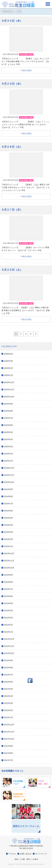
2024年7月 (9, 504)
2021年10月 (9, 739)
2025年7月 (9, 418)
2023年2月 (9, 625)
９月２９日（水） (12, 84)
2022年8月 (9, 668)
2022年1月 (9, 717)
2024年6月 (9, 511)
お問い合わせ (26, 854)
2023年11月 (9, 561)
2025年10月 (9, 397)
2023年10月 (9, 568)
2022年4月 (9, 696)
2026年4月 (9, 354)
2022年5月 (9, 689)
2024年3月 (9, 532)
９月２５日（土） (12, 270)
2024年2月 (9, 539)
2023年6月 (9, 596)
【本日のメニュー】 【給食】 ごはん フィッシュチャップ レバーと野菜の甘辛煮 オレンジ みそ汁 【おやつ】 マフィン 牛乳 (25, 124)
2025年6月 (9, 425)
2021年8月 (9, 753)
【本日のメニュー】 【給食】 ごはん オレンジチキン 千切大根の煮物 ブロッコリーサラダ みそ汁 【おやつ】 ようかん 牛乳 (25, 61)
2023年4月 (9, 611)
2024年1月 (9, 546)
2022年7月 (9, 675)
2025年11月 (9, 390)
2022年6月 (9, 682)
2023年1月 (9, 632)
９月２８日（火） (12, 147)
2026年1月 (9, 375)
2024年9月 (9, 489)
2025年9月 (9, 404)
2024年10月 (9, 482)
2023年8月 (9, 582)
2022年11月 (9, 646)
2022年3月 (9, 703)
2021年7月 (9, 760)
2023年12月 (9, 553)
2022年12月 (9, 639)
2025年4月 (9, 439)
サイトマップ (41, 854)
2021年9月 (9, 746)
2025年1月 (9, 461)
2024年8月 (9, 496)
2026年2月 (9, 368)
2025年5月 (9, 432)
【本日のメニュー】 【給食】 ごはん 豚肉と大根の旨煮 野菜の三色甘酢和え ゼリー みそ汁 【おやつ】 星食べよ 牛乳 (26, 310)
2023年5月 (9, 603)
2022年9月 (9, 660)
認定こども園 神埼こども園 (26, 859)
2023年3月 (9, 618)
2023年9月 (9, 575)
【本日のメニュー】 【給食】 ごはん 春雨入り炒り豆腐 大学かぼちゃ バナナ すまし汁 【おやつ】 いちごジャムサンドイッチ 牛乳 (26, 187)
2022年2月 (9, 710)
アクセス (12, 854)
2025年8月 (9, 411)
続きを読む (27, 70)
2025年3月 (9, 447)
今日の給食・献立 (26, 54)
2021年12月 (9, 725)
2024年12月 (9, 468)
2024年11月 (9, 475)
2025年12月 (9, 382)
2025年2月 (9, 454)
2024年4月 (9, 525)
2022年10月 (9, 653)
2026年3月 (9, 361)
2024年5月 (9, 518)
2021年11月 (9, 732)
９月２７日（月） (12, 210)
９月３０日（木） (12, 21)
